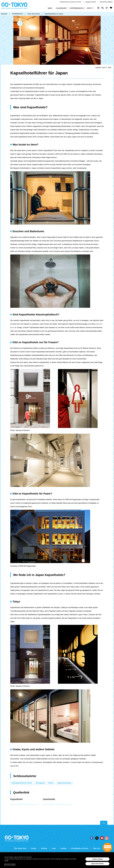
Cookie (34, 848)
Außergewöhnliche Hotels (22, 783)
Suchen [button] (102, 8)
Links (54, 848)
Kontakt (63, 848)
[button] (62, 8)
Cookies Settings (97, 859)
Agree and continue (97, 864)
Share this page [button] (107, 8)
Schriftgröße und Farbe (80, 848)
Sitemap (44, 848)
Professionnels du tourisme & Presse (70, 2)
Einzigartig (40, 783)
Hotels (51, 783)
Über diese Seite (20, 848)
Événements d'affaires (106, 2)
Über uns (96, 848)
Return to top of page (104, 823)
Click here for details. (10, 865)
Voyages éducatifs (91, 2)
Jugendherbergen (64, 783)
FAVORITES (111, 8)
